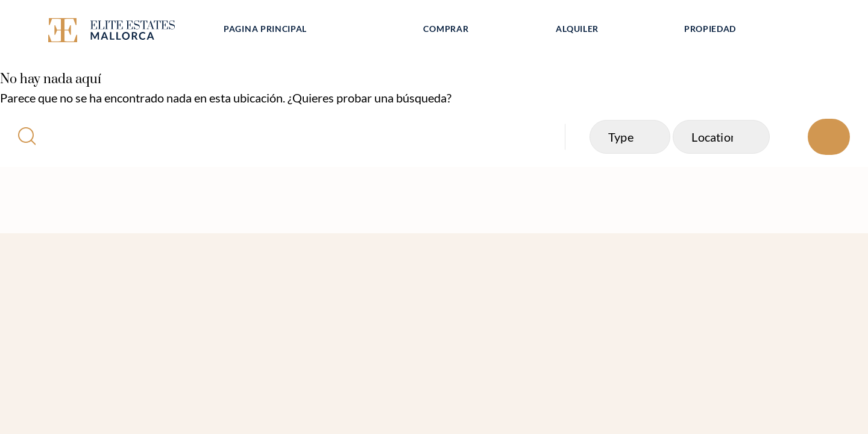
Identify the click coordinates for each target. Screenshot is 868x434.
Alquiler (577, 29)
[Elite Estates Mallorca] (125, 32)
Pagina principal (265, 29)
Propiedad (710, 29)
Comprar (446, 29)
